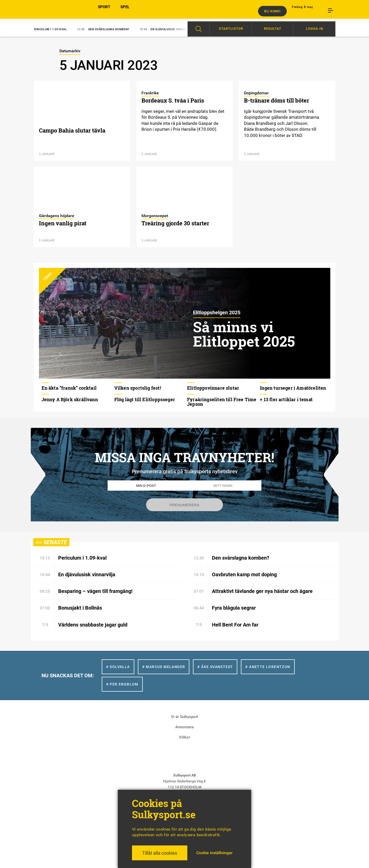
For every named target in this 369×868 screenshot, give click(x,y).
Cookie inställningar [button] (214, 853)
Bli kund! (272, 11)
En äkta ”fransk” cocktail (69, 388)
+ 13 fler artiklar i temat (286, 399)
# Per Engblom (122, 684)
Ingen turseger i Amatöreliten (293, 388)
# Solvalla (118, 667)
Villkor (184, 737)
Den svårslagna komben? (107, 29)
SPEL (125, 11)
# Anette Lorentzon (268, 667)
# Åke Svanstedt (215, 667)
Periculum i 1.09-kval (48, 29)
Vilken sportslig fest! (138, 388)
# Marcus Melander (164, 667)
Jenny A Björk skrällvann (70, 399)
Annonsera (184, 727)
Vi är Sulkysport (184, 717)
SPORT (104, 11)
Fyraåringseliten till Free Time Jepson (222, 402)
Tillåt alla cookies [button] (160, 853)
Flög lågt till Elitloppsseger (145, 399)
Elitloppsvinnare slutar (213, 388)
